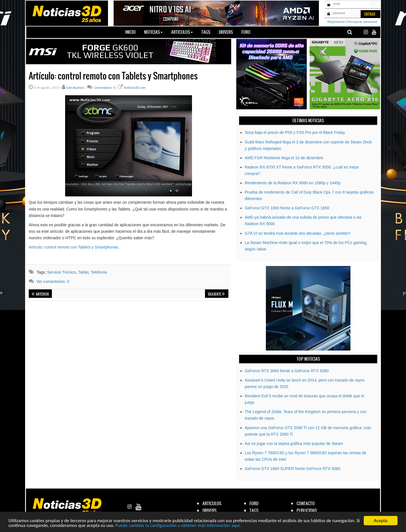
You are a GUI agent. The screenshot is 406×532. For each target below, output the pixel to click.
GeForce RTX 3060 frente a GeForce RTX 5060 (287, 371)
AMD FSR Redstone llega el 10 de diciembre (284, 158)
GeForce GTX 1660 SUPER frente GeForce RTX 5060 (293, 469)
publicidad (307, 510)
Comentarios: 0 (104, 88)
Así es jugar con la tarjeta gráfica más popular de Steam (294, 444)
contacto (306, 503)
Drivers (226, 32)
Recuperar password (362, 22)
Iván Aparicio (75, 88)
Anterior (40, 294)
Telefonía (99, 272)
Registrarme (336, 22)
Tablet (83, 272)
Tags (206, 32)
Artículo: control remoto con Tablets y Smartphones (73, 247)
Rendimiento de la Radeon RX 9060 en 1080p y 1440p (293, 183)
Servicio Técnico (61, 272)
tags (254, 510)
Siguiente (216, 294)
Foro (246, 32)
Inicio (133, 32)
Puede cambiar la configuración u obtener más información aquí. (178, 526)
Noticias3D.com (135, 88)
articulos (212, 503)
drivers (209, 510)
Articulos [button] (182, 32)
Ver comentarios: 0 (53, 281)
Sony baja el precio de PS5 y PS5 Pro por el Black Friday (295, 132)
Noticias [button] (153, 32)
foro (254, 503)
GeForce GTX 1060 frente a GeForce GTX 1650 (287, 208)
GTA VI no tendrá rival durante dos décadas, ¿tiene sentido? (298, 233)
